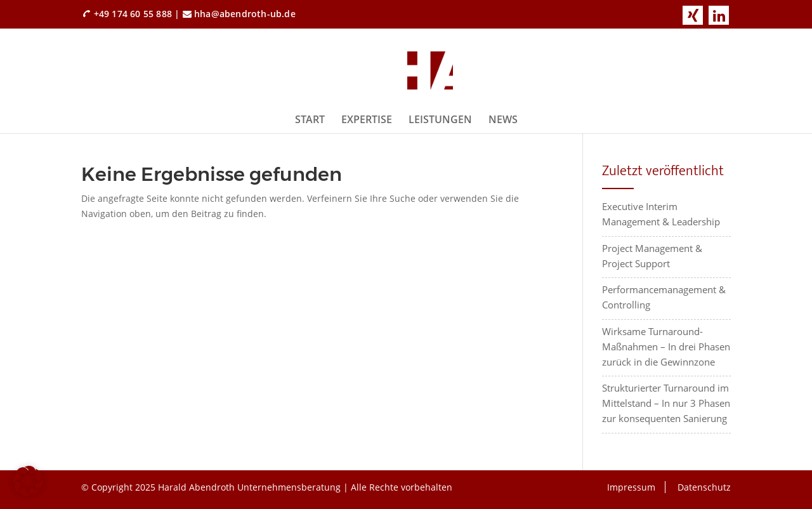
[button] (28, 481)
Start (310, 119)
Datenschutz (704, 487)
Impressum (631, 487)
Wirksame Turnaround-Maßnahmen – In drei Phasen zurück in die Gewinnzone (666, 347)
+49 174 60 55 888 (133, 14)
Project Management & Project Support (652, 256)
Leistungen (440, 119)
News (503, 119)
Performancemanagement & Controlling (664, 297)
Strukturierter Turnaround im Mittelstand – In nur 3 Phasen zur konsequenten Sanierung (666, 403)
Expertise (367, 119)
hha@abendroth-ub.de (245, 14)
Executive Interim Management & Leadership (661, 214)
